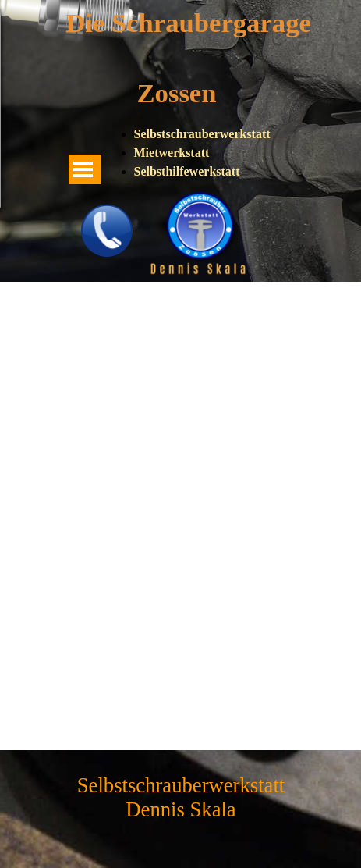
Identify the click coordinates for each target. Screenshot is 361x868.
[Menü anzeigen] (83, 169)
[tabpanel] (204, 153)
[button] (107, 210)
